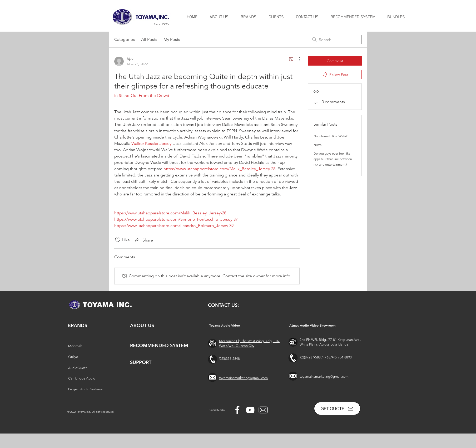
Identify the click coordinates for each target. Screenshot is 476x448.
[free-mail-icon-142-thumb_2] (263, 410)
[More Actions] (296, 59)
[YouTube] (250, 410)
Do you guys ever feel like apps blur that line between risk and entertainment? (333, 159)
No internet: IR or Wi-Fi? (331, 136)
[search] (335, 40)
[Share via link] (143, 240)
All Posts (149, 39)
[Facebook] (237, 410)
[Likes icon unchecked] (118, 240)
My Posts (172, 39)
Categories (125, 39)
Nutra (318, 145)
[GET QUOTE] (337, 408)
